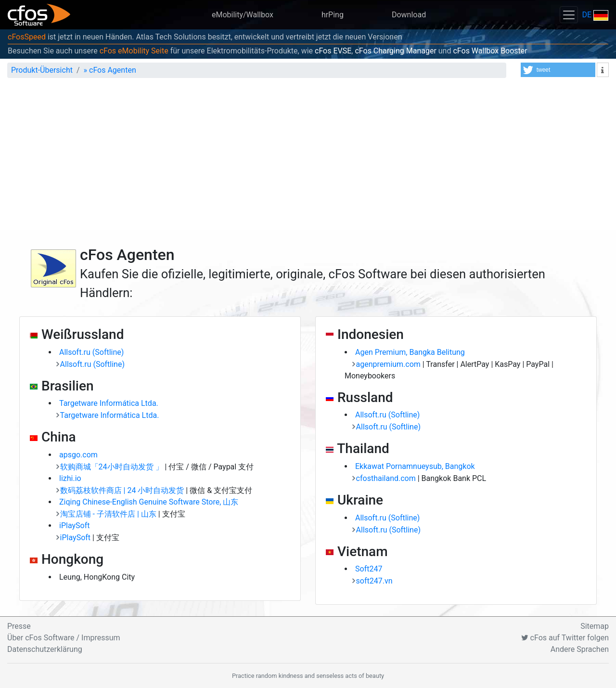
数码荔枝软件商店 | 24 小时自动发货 (123, 490)
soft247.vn (374, 581)
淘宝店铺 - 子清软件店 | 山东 (109, 514)
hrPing (333, 15)
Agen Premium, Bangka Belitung (410, 352)
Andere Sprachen (580, 649)
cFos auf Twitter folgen (565, 638)
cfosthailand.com (387, 478)
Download (409, 15)
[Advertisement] (308, 158)
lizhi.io (70, 478)
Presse (19, 626)
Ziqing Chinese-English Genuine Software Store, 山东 (149, 502)
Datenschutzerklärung (45, 649)
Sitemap (595, 626)
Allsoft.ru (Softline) (91, 352)
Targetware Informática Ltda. (109, 403)
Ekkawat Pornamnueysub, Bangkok (415, 466)
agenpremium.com (389, 364)
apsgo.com (78, 455)
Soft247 (369, 569)
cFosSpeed (27, 37)
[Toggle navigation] (569, 15)
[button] (558, 70)
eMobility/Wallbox (243, 15)
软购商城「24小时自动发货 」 (113, 467)
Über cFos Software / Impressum (64, 638)
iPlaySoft (74, 526)
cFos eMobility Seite (134, 51)
